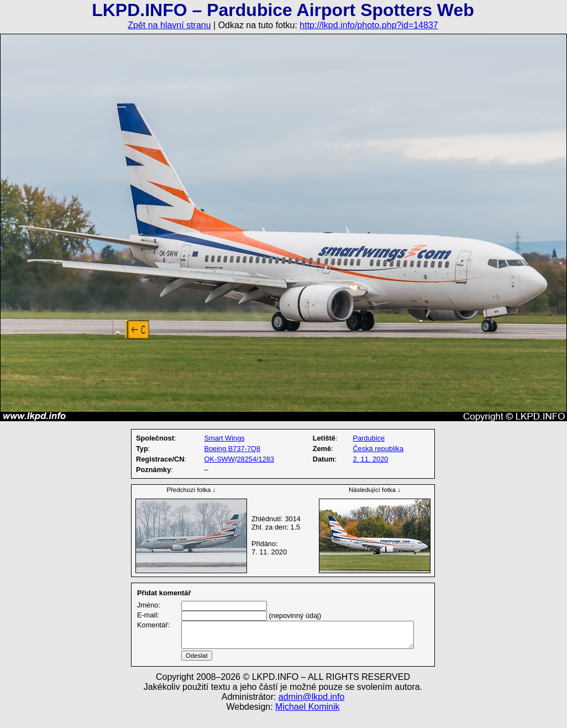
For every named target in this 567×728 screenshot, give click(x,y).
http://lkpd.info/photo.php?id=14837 (369, 25)
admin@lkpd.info (311, 710)
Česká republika (378, 449)
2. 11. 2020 (370, 459)
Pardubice (369, 438)
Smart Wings (224, 438)
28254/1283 (255, 459)
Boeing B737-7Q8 (232, 449)
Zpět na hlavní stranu (169, 25)
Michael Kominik (307, 720)
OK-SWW (219, 459)
